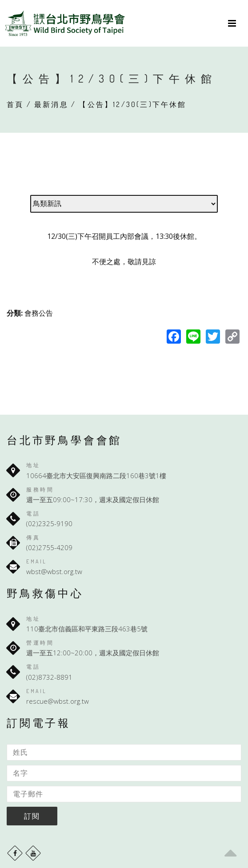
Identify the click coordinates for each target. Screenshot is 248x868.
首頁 (15, 104)
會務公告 (39, 313)
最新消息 (51, 104)
